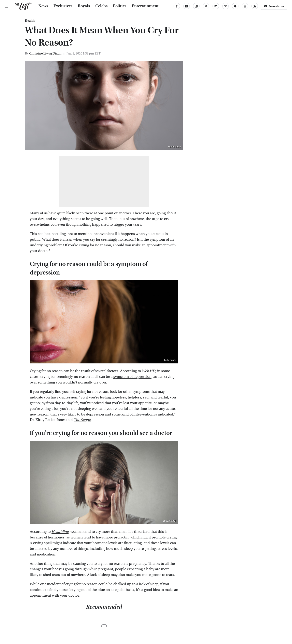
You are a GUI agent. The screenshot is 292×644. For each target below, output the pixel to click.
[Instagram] (196, 6)
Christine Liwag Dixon (45, 53)
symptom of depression (132, 377)
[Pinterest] (225, 6)
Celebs (101, 6)
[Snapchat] (235, 6)
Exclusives (63, 6)
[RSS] (255, 6)
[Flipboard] (216, 6)
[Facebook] (177, 6)
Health (30, 21)
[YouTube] (187, 6)
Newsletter (274, 6)
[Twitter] (206, 6)
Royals (84, 6)
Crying (35, 371)
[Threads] (245, 6)
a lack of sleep (147, 584)
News (43, 6)
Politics (120, 6)
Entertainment (145, 6)
